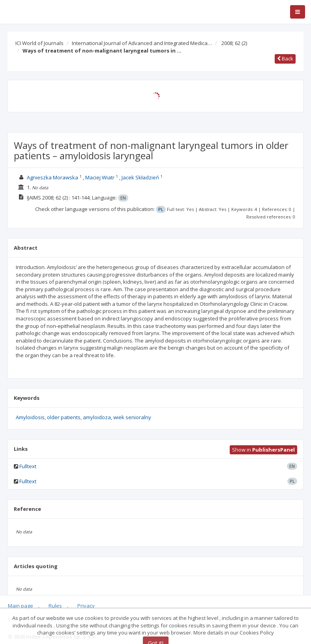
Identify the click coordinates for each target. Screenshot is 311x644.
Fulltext (28, 466)
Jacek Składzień (140, 177)
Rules (55, 606)
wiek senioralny (132, 417)
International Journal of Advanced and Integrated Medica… (142, 43)
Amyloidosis (30, 417)
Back (285, 58)
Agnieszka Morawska (52, 177)
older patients (64, 417)
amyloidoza (97, 417)
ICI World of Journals (39, 43)
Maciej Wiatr (100, 177)
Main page (21, 606)
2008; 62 (234, 43)
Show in (263, 450)
